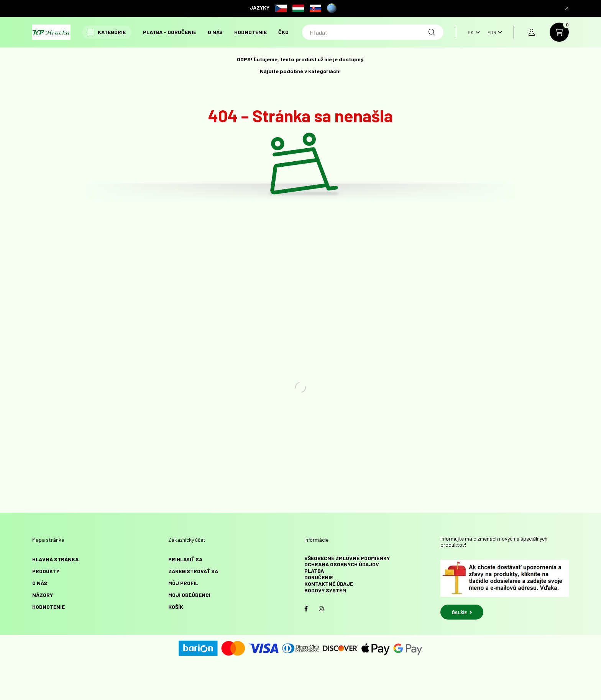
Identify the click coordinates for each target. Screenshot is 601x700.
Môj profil (183, 583)
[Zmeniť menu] (493, 32)
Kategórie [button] (107, 32)
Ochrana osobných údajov (342, 564)
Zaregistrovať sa (193, 571)
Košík (176, 607)
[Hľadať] (373, 32)
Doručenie (319, 577)
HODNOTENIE (250, 32)
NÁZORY (43, 595)
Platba (314, 571)
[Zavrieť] (567, 8)
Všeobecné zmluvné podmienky (347, 558)
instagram (321, 609)
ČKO (283, 32)
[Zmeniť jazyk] (472, 32)
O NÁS (215, 32)
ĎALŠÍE (462, 612)
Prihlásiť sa (185, 559)
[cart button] (559, 32)
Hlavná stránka (55, 559)
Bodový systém (325, 590)
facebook (306, 609)
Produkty (46, 571)
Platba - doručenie (170, 32)
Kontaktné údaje (329, 584)
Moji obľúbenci (189, 595)
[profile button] (532, 32)
